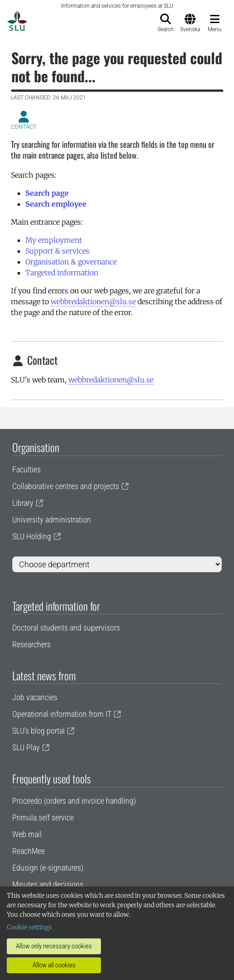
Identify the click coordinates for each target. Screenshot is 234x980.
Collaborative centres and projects (66, 486)
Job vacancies (35, 697)
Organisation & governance (71, 262)
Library (23, 503)
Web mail (27, 834)
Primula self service (43, 817)
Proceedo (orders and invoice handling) (74, 801)
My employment (54, 240)
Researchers (31, 644)
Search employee (56, 204)
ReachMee (29, 851)
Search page (47, 193)
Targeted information (62, 273)
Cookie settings (29, 927)
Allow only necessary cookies (54, 946)
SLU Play (26, 747)
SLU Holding (32, 536)
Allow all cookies (54, 965)
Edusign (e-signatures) (48, 868)
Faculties (26, 469)
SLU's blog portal (38, 731)
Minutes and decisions (48, 884)
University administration (52, 520)
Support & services (57, 251)
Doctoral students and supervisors (66, 628)
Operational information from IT (62, 714)
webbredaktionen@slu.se (93, 302)
